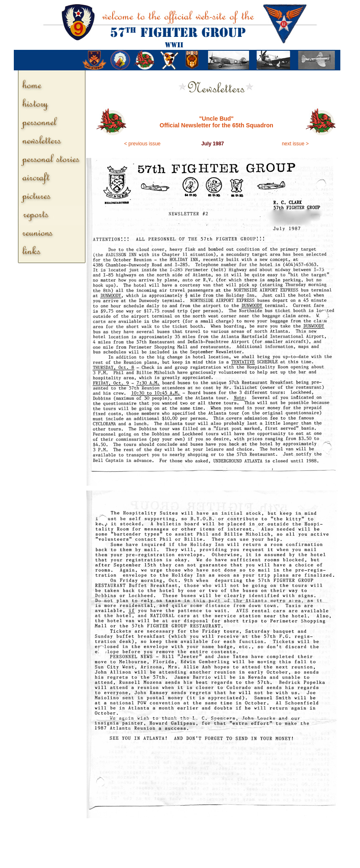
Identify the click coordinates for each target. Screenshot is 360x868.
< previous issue (143, 144)
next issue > (295, 144)
